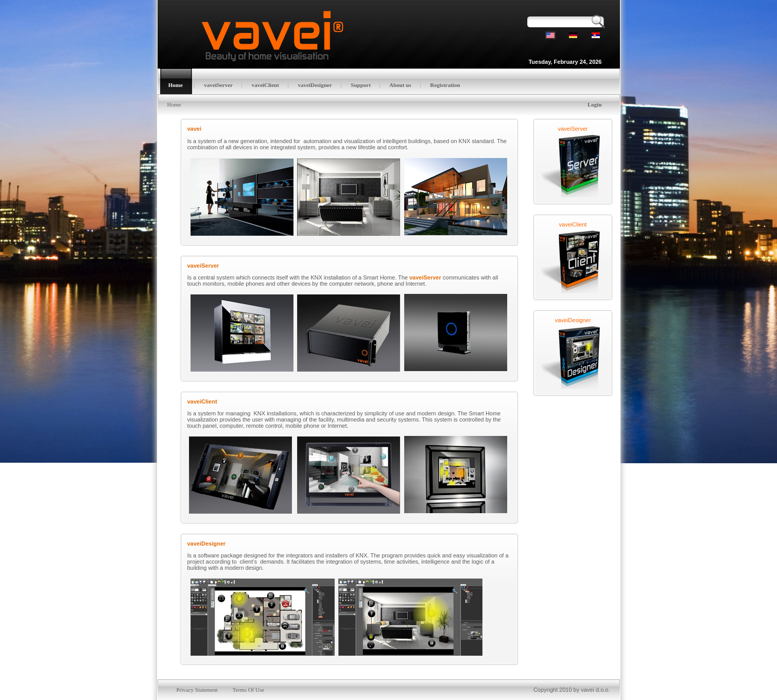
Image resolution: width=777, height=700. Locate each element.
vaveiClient (573, 220)
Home (174, 104)
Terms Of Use (249, 681)
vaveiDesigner (573, 316)
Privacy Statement (197, 681)
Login (595, 104)
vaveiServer (573, 125)
